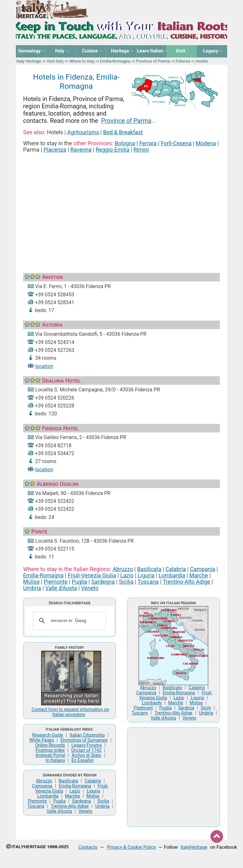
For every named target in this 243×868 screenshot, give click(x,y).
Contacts (88, 847)
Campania (202, 569)
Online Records (50, 745)
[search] (69, 621)
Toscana (148, 582)
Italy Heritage (29, 61)
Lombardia (172, 576)
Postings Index (50, 750)
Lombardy (152, 703)
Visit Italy (55, 61)
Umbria (32, 588)
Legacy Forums (87, 745)
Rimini (141, 150)
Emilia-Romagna (115, 61)
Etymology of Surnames (84, 740)
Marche (199, 576)
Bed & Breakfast (123, 132)
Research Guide (48, 735)
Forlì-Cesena (176, 143)
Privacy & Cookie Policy (131, 847)
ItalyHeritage (194, 847)
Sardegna (103, 582)
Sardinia (186, 708)
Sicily (206, 708)
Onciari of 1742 (86, 750)
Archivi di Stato (86, 755)
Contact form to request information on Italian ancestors (70, 712)
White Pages (41, 740)
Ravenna (81, 150)
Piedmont (143, 708)
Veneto (90, 588)
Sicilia (126, 582)
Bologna (125, 143)
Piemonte (56, 582)
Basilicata (149, 569)
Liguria (146, 576)
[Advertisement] (121, 205)
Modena (206, 143)
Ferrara (148, 143)
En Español (82, 760)
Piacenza (55, 150)
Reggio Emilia (112, 150)
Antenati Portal (50, 755)
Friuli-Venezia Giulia (92, 576)
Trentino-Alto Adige (186, 582)
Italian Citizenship (87, 735)
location (44, 366)
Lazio (127, 576)
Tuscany (140, 713)
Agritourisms (83, 132)
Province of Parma (153, 61)
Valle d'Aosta (61, 588)
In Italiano (55, 760)
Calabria (176, 569)
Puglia (80, 582)
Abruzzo (123, 569)
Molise (31, 582)
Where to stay (82, 61)
